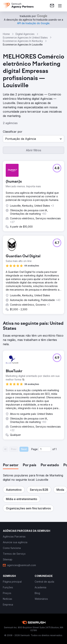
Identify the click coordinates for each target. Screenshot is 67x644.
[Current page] (45, 449)
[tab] (11, 465)
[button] (33, 139)
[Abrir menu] (60, 6)
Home (6, 34)
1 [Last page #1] (56, 449)
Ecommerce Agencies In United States (25, 38)
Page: (35, 449)
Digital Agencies (25, 34)
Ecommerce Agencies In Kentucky (23, 41)
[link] (52, 6)
